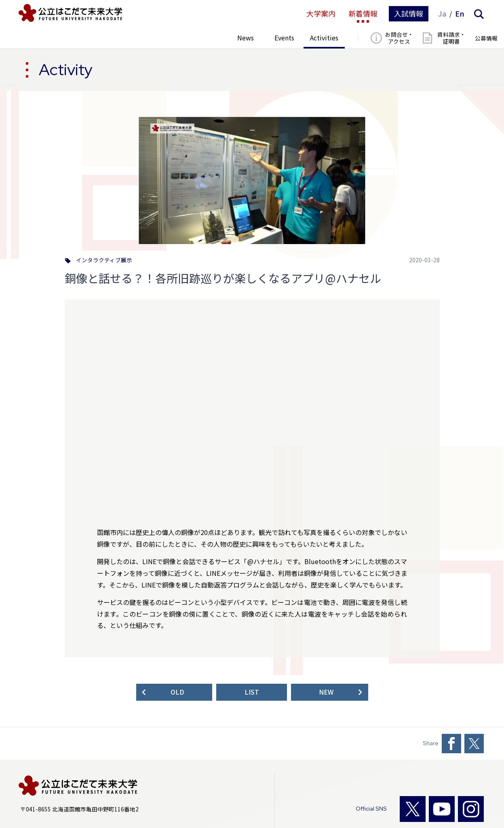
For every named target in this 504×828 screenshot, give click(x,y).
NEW (326, 692)
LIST (252, 692)
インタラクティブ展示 (104, 260)
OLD (177, 692)
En (460, 14)
